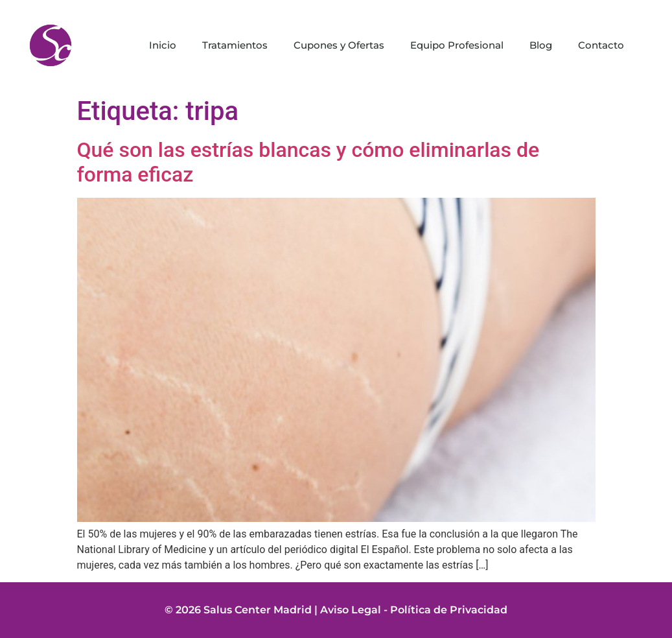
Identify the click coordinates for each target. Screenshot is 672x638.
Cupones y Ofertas (339, 45)
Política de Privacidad (449, 610)
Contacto (601, 45)
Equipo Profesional (457, 45)
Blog (541, 45)
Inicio (163, 45)
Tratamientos (235, 45)
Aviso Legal (351, 610)
